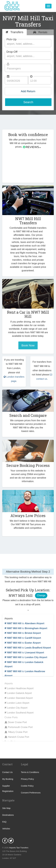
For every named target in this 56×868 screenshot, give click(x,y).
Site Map (6, 808)
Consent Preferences (31, 793)
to (24, 623)
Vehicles (6, 829)
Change (41, 595)
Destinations (8, 815)
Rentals (42, 32)
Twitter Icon (11, 841)
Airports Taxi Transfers (19, 848)
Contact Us (7, 772)
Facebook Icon (5, 841)
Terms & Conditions (30, 772)
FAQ (4, 822)
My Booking (8, 779)
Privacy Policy (27, 779)
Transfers (16, 32)
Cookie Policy (27, 786)
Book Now (28, 345)
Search (28, 102)
